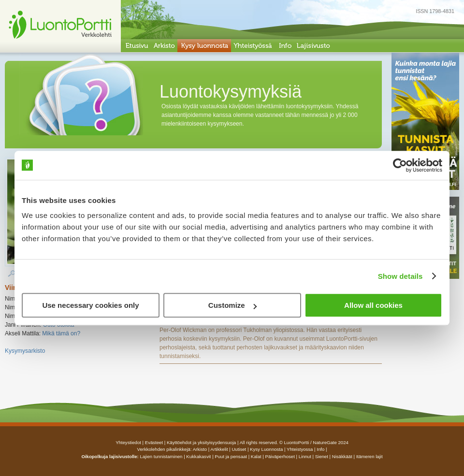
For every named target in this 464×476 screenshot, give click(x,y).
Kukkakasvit (198, 456)
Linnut (305, 456)
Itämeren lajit (370, 456)
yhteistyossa (300, 449)
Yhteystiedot (128, 442)
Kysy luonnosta (266, 449)
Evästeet (154, 442)
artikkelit (219, 449)
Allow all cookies (373, 305)
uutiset (239, 449)
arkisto (200, 449)
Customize (232, 305)
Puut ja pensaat (231, 456)
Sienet (322, 456)
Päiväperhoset (280, 456)
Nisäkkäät (342, 456)
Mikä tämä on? (61, 333)
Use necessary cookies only (90, 305)
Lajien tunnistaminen (161, 456)
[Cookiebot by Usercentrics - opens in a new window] (400, 165)
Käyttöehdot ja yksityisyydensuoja (201, 442)
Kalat (256, 456)
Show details (400, 276)
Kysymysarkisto (25, 351)
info (320, 449)
